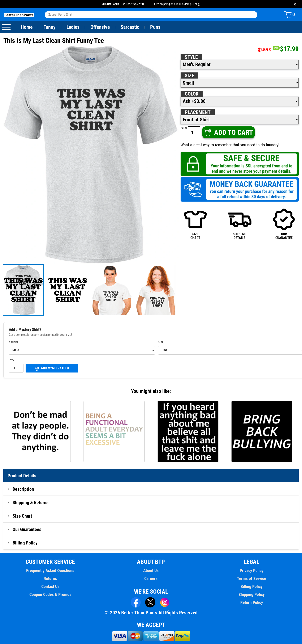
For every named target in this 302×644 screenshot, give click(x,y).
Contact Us (50, 587)
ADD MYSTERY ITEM (52, 369)
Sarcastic (130, 27)
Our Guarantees (27, 530)
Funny (49, 27)
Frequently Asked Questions (50, 571)
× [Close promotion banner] (295, 4)
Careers (151, 579)
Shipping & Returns (31, 503)
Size (189, 76)
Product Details (22, 476)
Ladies (73, 27)
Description (23, 489)
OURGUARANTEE (284, 224)
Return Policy (252, 603)
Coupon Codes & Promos (50, 595)
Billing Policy (25, 543)
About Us (151, 571)
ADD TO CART (228, 133)
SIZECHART (195, 224)
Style (191, 57)
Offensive (100, 27)
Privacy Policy (252, 571)
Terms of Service (252, 579)
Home (27, 27)
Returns (50, 579)
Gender (14, 343)
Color (192, 94)
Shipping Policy (252, 595)
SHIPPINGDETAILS (240, 224)
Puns (155, 27)
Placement (198, 113)
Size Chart (22, 516)
